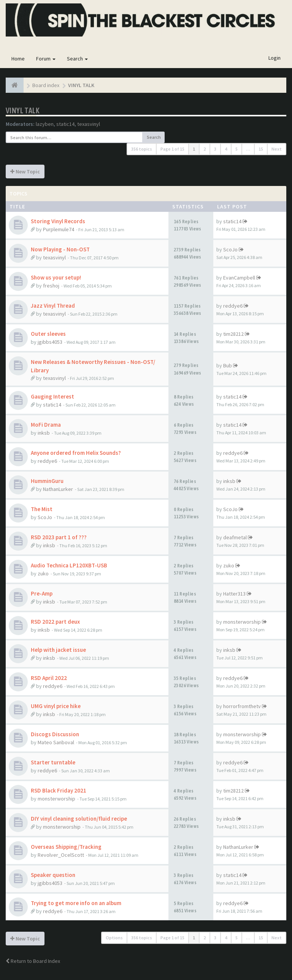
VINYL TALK (23, 110)
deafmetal (235, 537)
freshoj (51, 286)
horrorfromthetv (242, 706)
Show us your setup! (56, 277)
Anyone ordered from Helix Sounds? (76, 453)
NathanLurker (58, 489)
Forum (46, 59)
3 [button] (215, 149)
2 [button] (205, 149)
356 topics (142, 149)
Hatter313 (234, 594)
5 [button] (236, 149)
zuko (43, 573)
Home (18, 59)
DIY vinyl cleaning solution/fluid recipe (79, 819)
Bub (228, 365)
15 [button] (261, 149)
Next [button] (277, 149)
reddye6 (233, 306)
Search (77, 59)
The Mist (42, 509)
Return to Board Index (33, 961)
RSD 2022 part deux (55, 622)
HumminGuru (47, 481)
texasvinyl (89, 124)
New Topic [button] (25, 172)
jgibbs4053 (50, 342)
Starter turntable (53, 762)
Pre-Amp (42, 593)
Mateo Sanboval (56, 742)
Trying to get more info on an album (76, 903)
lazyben (45, 124)
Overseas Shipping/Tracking (66, 847)
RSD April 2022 (49, 678)
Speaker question (53, 875)
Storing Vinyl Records (58, 221)
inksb (44, 433)
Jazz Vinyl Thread (53, 306)
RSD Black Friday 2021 (59, 790)
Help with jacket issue (58, 650)
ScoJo (230, 249)
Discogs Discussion (55, 734)
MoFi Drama (46, 425)
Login (275, 58)
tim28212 (233, 334)
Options (114, 938)
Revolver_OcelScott (61, 855)
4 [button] (226, 149)
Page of (172, 149)
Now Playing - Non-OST (60, 249)
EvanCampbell (239, 278)
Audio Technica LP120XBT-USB (69, 565)
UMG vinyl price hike (56, 706)
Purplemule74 (59, 229)
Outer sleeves (48, 334)
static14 (65, 124)
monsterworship (242, 622)
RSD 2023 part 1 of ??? (59, 537)
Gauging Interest (52, 396)
